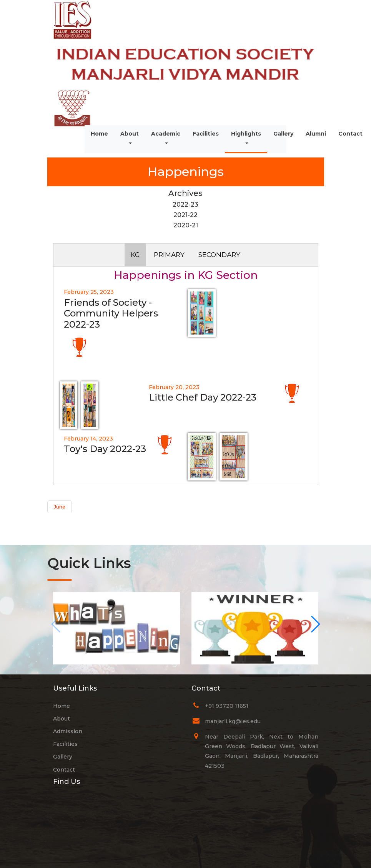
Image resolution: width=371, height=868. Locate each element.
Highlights (246, 134)
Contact (350, 134)
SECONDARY (219, 255)
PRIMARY (169, 255)
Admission (68, 731)
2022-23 (185, 205)
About (133, 138)
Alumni (316, 134)
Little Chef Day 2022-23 (203, 397)
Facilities (206, 134)
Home (99, 134)
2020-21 (186, 225)
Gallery (283, 134)
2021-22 (185, 215)
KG (135, 255)
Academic (166, 134)
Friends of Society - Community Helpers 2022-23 (111, 314)
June (60, 507)
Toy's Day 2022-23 (105, 449)
